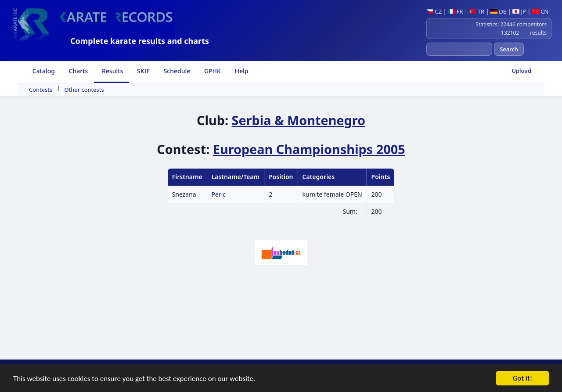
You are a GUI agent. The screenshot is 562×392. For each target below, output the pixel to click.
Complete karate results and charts (140, 41)
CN (540, 11)
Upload (521, 71)
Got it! (522, 379)
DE (498, 11)
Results (112, 71)
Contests (41, 90)
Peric (219, 194)
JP (519, 11)
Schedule (176, 71)
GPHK (212, 71)
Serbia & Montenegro (299, 120)
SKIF (142, 71)
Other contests (84, 90)
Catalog (43, 71)
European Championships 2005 (309, 149)
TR (477, 11)
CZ (434, 11)
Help (241, 71)
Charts (77, 71)
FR (455, 11)
